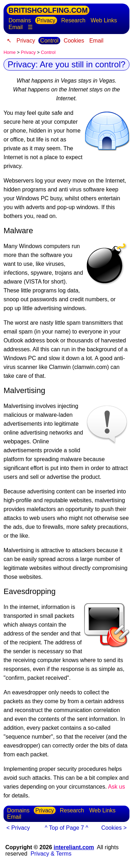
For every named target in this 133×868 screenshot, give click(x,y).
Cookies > (114, 828)
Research (73, 20)
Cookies (74, 41)
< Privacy (18, 828)
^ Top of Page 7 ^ (66, 828)
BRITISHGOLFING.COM (48, 10)
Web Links (104, 20)
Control (49, 41)
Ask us (116, 787)
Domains (20, 20)
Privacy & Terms (51, 854)
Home (10, 52)
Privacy (46, 20)
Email (16, 27)
